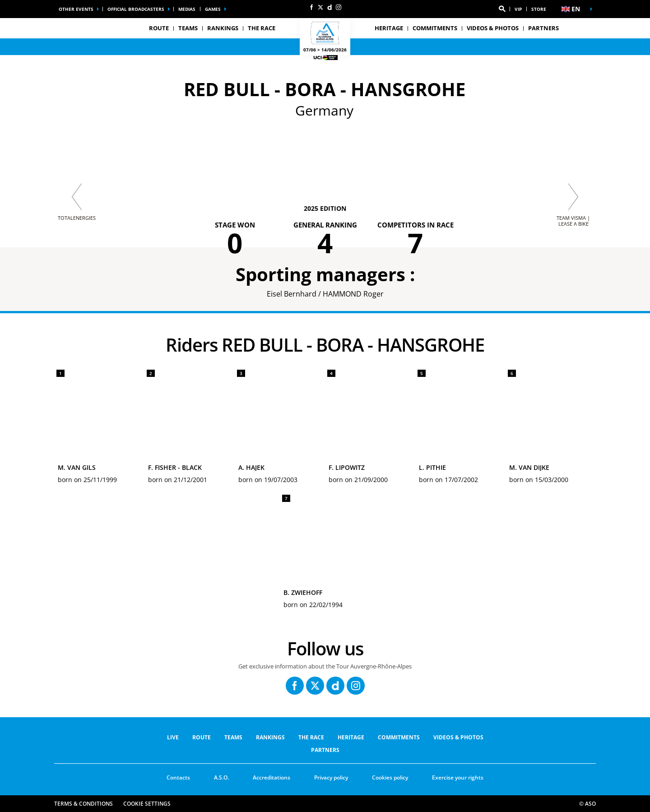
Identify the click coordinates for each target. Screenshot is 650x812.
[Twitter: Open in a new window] (320, 7)
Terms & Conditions (84, 804)
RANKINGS (223, 28)
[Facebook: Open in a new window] (311, 7)
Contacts (178, 777)
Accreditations (272, 777)
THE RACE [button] (262, 28)
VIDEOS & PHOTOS (493, 28)
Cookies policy (390, 777)
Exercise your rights (458, 777)
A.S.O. (221, 777)
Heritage (351, 737)
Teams (233, 737)
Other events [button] (76, 9)
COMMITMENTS (435, 28)
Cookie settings (147, 804)
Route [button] (159, 28)
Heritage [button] (389, 28)
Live (173, 737)
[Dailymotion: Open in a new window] (330, 7)
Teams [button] (188, 28)
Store (539, 9)
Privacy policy (331, 777)
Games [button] (213, 9)
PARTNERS (543, 28)
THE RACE (311, 737)
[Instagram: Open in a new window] (339, 7)
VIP (518, 9)
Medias (187, 9)
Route (202, 737)
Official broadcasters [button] (136, 9)
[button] (502, 9)
